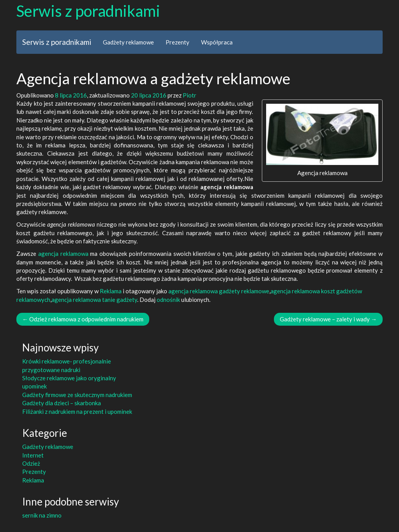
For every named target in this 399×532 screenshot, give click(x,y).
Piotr (190, 95)
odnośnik (168, 300)
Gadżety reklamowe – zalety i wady (328, 319)
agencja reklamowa (63, 254)
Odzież (31, 463)
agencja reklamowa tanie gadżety (94, 300)
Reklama (111, 291)
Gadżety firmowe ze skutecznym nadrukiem (77, 395)
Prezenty (177, 42)
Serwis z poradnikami (88, 11)
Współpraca (217, 42)
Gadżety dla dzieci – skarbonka (62, 403)
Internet (33, 455)
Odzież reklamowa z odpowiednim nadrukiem (83, 319)
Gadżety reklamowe (128, 42)
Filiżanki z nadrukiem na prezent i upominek (77, 411)
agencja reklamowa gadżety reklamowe (219, 291)
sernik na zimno (42, 515)
